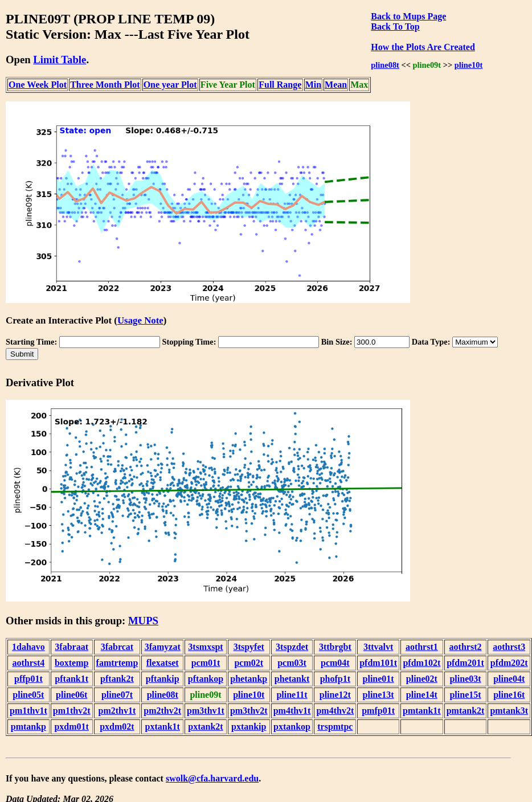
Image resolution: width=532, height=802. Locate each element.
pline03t (465, 679)
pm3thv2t (249, 711)
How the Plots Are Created (423, 47)
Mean (336, 85)
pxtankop (292, 727)
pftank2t (117, 679)
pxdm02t (117, 727)
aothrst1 (422, 647)
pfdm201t (465, 663)
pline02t (422, 679)
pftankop (206, 679)
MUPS (143, 621)
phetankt (292, 679)
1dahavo (28, 647)
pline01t (378, 679)
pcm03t (292, 663)
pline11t (292, 695)
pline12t (335, 695)
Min (313, 85)
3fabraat (71, 647)
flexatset (163, 663)
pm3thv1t (206, 711)
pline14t (422, 695)
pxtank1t (163, 727)
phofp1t (335, 679)
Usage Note (140, 320)
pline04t (509, 679)
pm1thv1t (28, 711)
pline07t (117, 695)
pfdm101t (378, 663)
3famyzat (163, 647)
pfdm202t (509, 663)
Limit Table (60, 60)
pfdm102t (421, 663)
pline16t (509, 695)
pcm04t (335, 663)
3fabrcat (117, 647)
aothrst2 (466, 647)
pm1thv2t (72, 711)
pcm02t (249, 663)
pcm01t (206, 663)
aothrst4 (28, 663)
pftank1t (71, 679)
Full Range (280, 85)
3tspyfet (249, 647)
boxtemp (72, 663)
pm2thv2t (162, 711)
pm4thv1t (292, 711)
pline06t (71, 695)
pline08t (385, 65)
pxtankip (249, 727)
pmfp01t (378, 711)
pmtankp (28, 727)
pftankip (163, 679)
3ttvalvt (378, 647)
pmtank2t (466, 711)
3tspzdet (292, 647)
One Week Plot (38, 85)
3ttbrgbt (335, 647)
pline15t (465, 695)
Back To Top (395, 26)
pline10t (469, 65)
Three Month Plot (105, 85)
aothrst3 (509, 647)
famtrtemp (117, 663)
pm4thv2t (335, 711)
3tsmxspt (205, 647)
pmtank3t (509, 711)
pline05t (28, 695)
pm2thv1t (117, 711)
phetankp (249, 679)
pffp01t (28, 679)
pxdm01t (71, 727)
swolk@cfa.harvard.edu (212, 778)
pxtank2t (205, 727)
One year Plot (170, 85)
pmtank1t (422, 711)
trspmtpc (335, 727)
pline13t (378, 695)
